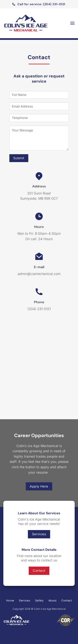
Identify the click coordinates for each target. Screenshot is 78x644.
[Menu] (72, 23)
